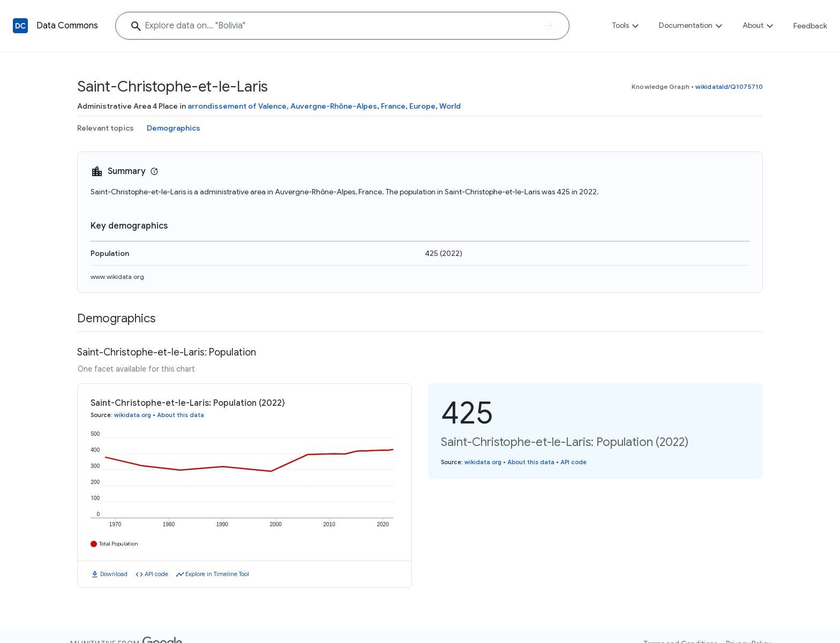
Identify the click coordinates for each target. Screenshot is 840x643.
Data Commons (67, 26)
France (393, 106)
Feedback (810, 26)
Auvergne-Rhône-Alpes (334, 106)
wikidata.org (133, 415)
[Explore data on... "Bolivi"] (342, 26)
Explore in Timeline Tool (217, 574)
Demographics (174, 128)
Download (114, 574)
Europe (422, 106)
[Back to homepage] (20, 26)
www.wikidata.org (117, 277)
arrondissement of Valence (237, 106)
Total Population (119, 544)
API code (156, 574)
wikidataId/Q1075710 (729, 86)
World (450, 106)
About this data (181, 415)
